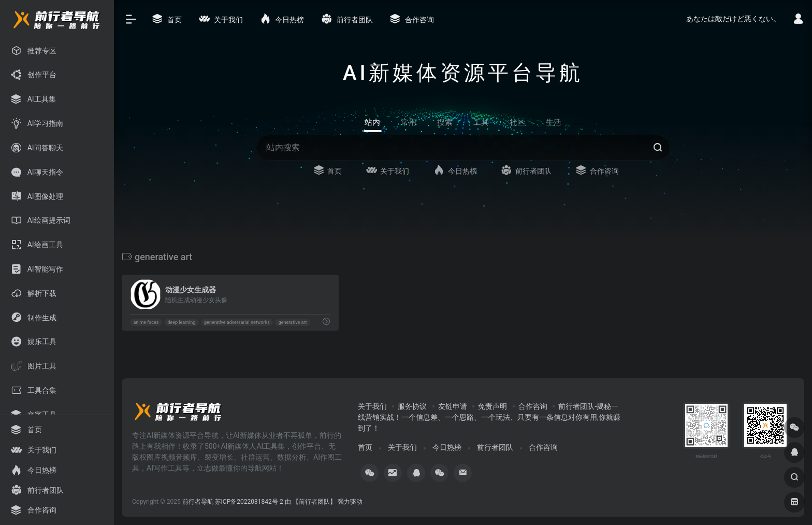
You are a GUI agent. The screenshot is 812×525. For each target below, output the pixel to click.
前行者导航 (198, 502)
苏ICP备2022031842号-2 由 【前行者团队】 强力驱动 (289, 502)
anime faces (146, 322)
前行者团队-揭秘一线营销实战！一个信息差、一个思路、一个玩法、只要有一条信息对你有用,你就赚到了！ (489, 417)
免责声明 (492, 406)
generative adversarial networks (237, 322)
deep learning (181, 322)
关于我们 (372, 406)
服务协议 (412, 406)
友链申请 (453, 406)
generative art (293, 322)
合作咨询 (533, 406)
